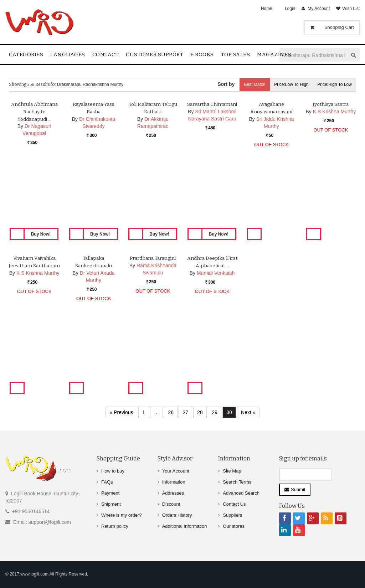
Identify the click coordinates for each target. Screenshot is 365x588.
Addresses (173, 493)
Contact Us (234, 504)
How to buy (113, 471)
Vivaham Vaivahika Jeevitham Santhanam (34, 336)
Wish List (351, 9)
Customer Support (155, 55)
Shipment (111, 504)
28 (200, 412)
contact (106, 55)
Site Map (232, 471)
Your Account (176, 471)
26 (171, 412)
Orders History (177, 515)
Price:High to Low (334, 84)
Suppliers (232, 515)
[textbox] (314, 55)
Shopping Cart (339, 27)
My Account (319, 9)
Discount (171, 504)
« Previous (121, 412)
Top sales (236, 55)
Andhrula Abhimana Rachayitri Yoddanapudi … (34, 182)
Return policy (115, 526)
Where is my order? (121, 515)
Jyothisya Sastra (331, 175)
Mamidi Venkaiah (216, 344)
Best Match (250, 84)
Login (290, 9)
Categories (26, 55)
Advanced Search (241, 493)
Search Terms (237, 482)
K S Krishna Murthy (335, 182)
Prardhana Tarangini (153, 329)
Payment (110, 493)
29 (215, 412)
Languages (68, 55)
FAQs (107, 482)
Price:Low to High (289, 84)
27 (185, 412)
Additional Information (185, 526)
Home (267, 9)
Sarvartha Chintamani (212, 175)
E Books (202, 55)
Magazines (274, 55)
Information (174, 482)
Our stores (234, 526)
